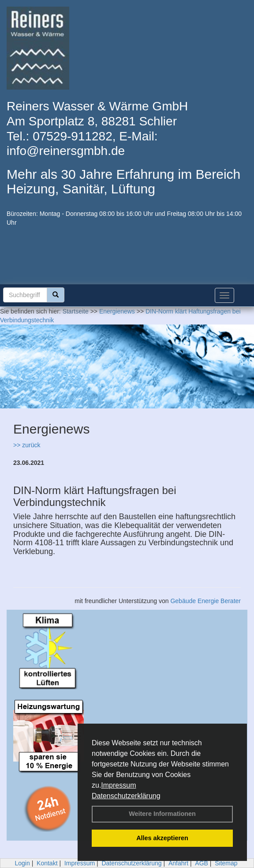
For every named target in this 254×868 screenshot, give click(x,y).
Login (22, 863)
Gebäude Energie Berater (205, 601)
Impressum (118, 785)
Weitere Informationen (162, 814)
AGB (202, 863)
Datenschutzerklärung (126, 796)
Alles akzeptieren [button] (162, 838)
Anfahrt (178, 863)
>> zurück (27, 445)
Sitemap (226, 863)
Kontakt (47, 863)
